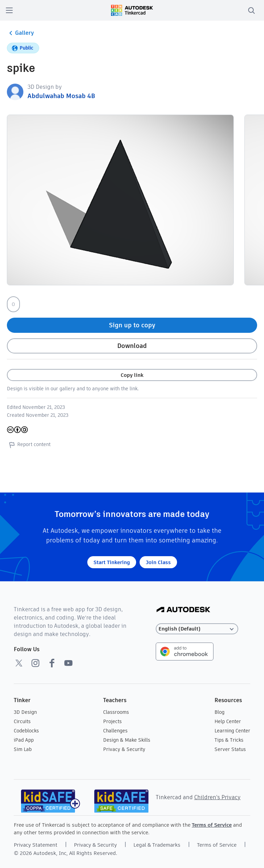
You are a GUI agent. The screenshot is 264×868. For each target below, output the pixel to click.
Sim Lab (23, 749)
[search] (251, 10)
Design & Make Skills (127, 740)
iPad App (24, 740)
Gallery (20, 33)
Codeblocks (26, 731)
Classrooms (116, 712)
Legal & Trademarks (157, 845)
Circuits (22, 721)
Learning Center (232, 731)
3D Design (25, 712)
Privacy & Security (124, 749)
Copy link (132, 375)
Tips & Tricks (229, 740)
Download (132, 346)
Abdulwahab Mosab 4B (61, 96)
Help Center (228, 721)
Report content (29, 445)
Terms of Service (212, 825)
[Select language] (197, 629)
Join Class (158, 562)
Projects (112, 721)
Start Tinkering (112, 562)
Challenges (115, 731)
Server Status (230, 749)
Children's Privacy (217, 797)
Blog (219, 712)
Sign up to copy (132, 325)
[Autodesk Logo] (183, 610)
